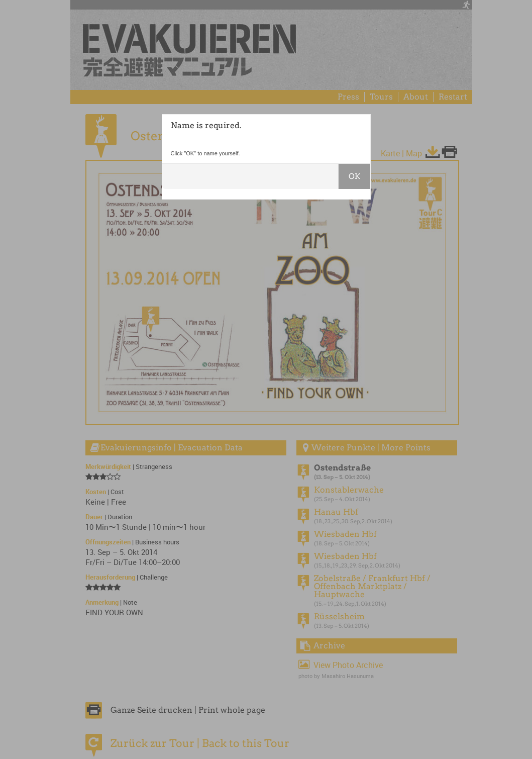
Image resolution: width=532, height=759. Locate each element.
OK (354, 176)
